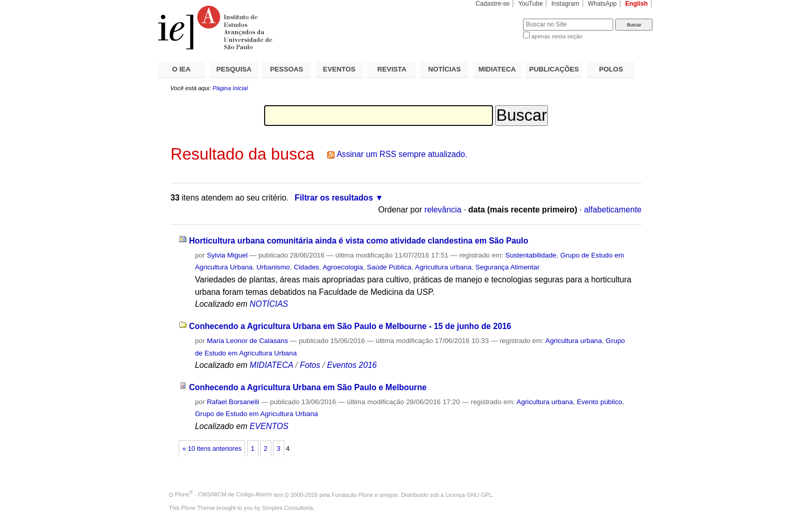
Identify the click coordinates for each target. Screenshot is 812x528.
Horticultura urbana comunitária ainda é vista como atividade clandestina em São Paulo (359, 241)
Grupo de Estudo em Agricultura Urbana (256, 414)
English (636, 4)
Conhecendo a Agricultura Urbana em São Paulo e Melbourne (308, 387)
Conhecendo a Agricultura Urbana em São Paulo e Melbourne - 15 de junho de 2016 (350, 326)
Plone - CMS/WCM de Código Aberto (224, 494)
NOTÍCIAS (445, 69)
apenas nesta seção (557, 36)
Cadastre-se (492, 4)
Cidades (306, 267)
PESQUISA (234, 69)
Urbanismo (273, 267)
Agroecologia (343, 267)
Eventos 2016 (352, 365)
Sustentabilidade (531, 255)
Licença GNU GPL (469, 494)
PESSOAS (287, 69)
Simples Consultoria (287, 508)
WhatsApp (602, 4)
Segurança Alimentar (508, 267)
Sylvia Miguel (227, 255)
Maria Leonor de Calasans (247, 341)
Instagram (565, 4)
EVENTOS (339, 69)
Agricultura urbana (443, 267)
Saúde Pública (389, 267)
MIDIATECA (497, 69)
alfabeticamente (613, 210)
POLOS (611, 69)
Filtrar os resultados (334, 198)
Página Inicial (230, 88)
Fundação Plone (353, 494)
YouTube (531, 4)
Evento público (600, 402)
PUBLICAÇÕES (554, 69)
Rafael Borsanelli (233, 402)
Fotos (310, 365)
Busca (498, 18)
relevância (443, 210)
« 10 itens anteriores (212, 449)
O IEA (181, 69)
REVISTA (392, 69)
